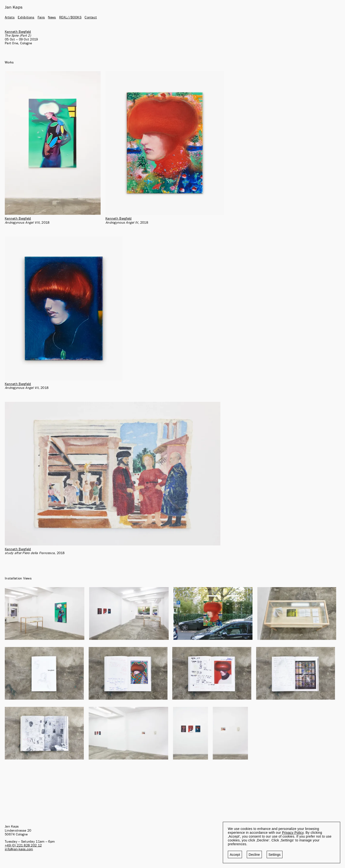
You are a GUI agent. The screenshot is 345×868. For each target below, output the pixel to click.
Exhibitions (26, 17)
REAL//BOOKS (70, 17)
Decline (254, 855)
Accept (235, 855)
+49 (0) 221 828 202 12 (23, 845)
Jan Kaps (14, 7)
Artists (10, 17)
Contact (91, 17)
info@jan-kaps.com (19, 849)
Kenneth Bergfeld (18, 32)
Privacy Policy (293, 833)
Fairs (41, 17)
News (52, 17)
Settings (275, 855)
